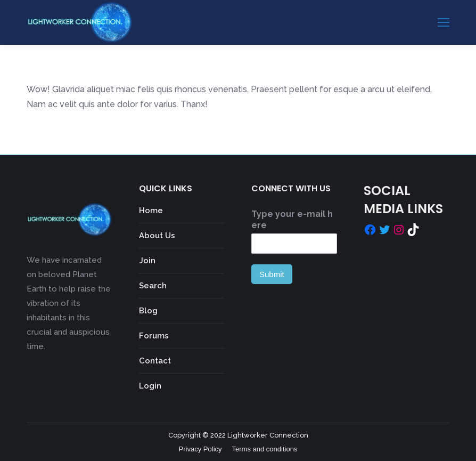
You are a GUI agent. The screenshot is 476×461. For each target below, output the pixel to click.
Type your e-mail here (292, 220)
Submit (272, 274)
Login (150, 386)
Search (153, 286)
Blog (148, 311)
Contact (155, 361)
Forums (154, 336)
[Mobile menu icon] (444, 22)
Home (151, 211)
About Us (157, 236)
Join (147, 261)
